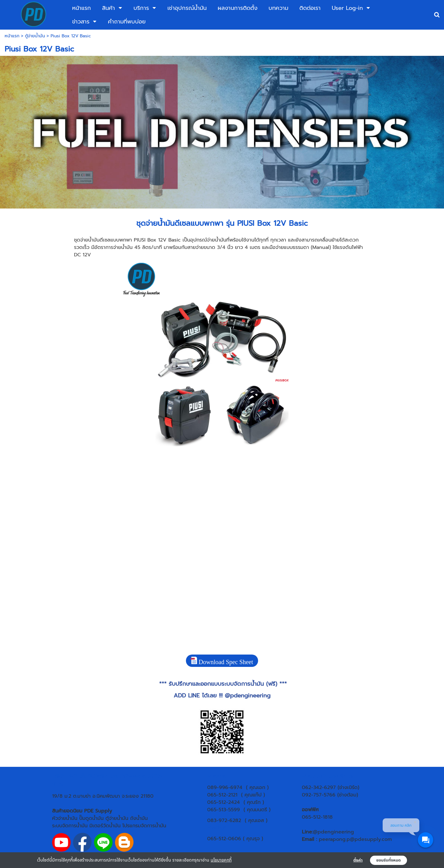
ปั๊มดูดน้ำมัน (91, 818)
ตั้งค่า (358, 860)
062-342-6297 (319, 787)
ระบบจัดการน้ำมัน (70, 826)
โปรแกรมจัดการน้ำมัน (144, 826)
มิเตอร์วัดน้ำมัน (105, 826)
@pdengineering (248, 696)
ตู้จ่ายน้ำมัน (35, 36)
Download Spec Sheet (222, 661)
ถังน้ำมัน (139, 818)
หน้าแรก (12, 36)
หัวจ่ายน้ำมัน (65, 818)
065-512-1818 (317, 817)
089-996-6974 (225, 787)
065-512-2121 (222, 795)
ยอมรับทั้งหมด (388, 860)
